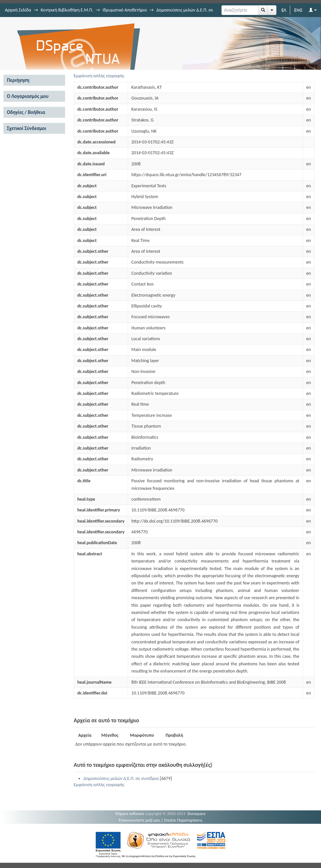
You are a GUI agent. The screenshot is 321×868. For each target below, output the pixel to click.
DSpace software (130, 813)
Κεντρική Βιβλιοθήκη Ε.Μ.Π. (67, 10)
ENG (298, 10)
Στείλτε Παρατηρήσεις (183, 820)
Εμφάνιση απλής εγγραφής (99, 76)
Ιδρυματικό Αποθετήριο (125, 10)
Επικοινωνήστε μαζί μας (139, 820)
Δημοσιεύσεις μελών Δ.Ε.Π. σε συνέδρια (121, 778)
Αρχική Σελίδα (18, 10)
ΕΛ (284, 10)
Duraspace (197, 813)
